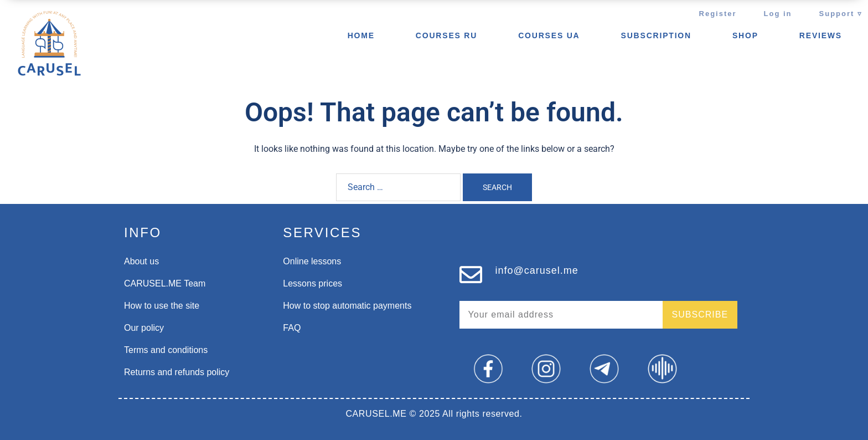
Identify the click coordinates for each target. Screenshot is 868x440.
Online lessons (312, 261)
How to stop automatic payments (347, 306)
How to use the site (162, 306)
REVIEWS (821, 35)
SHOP (745, 35)
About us (141, 261)
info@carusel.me (537, 270)
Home (361, 35)
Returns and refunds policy (177, 372)
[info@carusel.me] (471, 275)
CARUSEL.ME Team (165, 283)
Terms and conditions (166, 350)
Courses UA (549, 35)
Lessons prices (312, 283)
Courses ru (446, 35)
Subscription (656, 35)
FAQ (292, 328)
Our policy (144, 328)
